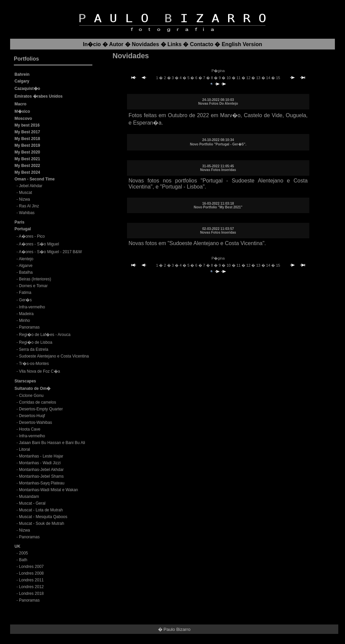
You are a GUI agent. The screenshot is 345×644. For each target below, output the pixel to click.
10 (229, 78)
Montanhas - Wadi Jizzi (40, 463)
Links (175, 44)
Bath (23, 560)
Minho (24, 320)
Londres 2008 (31, 573)
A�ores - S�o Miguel (39, 244)
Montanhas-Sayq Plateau (42, 483)
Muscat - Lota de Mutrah (41, 510)
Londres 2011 (31, 580)
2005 (23, 553)
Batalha (26, 272)
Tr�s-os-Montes (34, 364)
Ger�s (25, 300)
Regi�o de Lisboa (36, 342)
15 (278, 78)
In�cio (92, 44)
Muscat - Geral (32, 503)
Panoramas (29, 327)
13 (259, 78)
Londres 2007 (31, 567)
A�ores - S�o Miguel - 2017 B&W (50, 252)
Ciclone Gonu (31, 396)
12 (249, 78)
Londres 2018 (31, 594)
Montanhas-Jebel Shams (41, 476)
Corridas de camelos (37, 402)
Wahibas (27, 213)
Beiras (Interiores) (35, 279)
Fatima (25, 293)
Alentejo (26, 259)
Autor (116, 44)
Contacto (202, 44)
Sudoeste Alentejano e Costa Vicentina (54, 356)
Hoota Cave (29, 429)
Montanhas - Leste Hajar (41, 456)
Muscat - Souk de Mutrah (41, 523)
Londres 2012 (31, 587)
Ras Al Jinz (29, 206)
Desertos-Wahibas (35, 422)
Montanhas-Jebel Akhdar (41, 470)
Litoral (24, 449)
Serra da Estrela (34, 349)
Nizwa (24, 199)
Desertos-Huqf (32, 416)
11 (239, 78)
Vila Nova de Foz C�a (39, 371)
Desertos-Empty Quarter (41, 409)
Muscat (25, 193)
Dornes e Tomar (33, 286)
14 (269, 78)
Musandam (29, 497)
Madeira (26, 314)
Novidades (145, 44)
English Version (242, 44)
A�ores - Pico (32, 236)
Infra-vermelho (32, 307)
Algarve (26, 266)
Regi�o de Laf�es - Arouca (45, 335)
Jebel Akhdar (30, 186)
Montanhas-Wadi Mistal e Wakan (48, 490)
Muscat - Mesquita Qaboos (43, 517)
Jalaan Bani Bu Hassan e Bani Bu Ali (52, 443)
